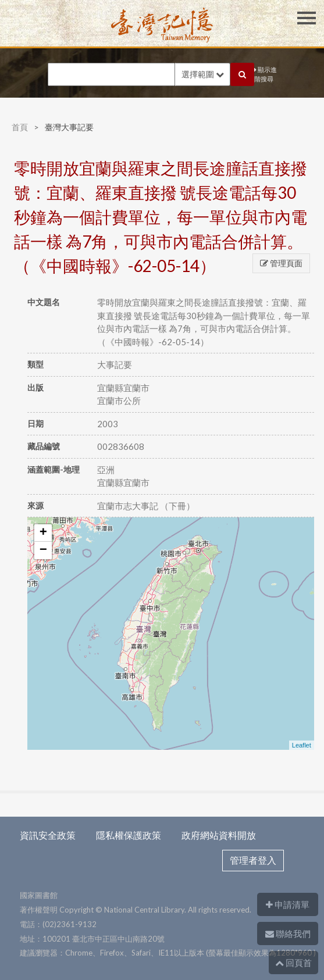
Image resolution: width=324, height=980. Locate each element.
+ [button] (43, 533)
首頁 (20, 127)
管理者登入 (253, 860)
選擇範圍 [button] (203, 74)
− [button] (43, 550)
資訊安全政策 (48, 835)
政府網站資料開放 (219, 835)
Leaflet (302, 745)
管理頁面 (281, 263)
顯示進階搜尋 (266, 74)
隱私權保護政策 (129, 835)
